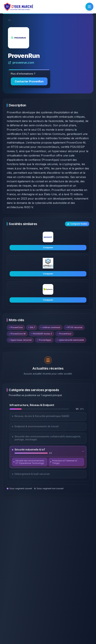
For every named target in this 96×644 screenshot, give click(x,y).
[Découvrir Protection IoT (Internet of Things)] (66, 462)
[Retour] (10, 20)
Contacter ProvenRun (29, 81)
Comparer (48, 248)
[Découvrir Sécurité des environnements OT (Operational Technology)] (30, 462)
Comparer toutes (77, 224)
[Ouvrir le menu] (89, 7)
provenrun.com (21, 63)
